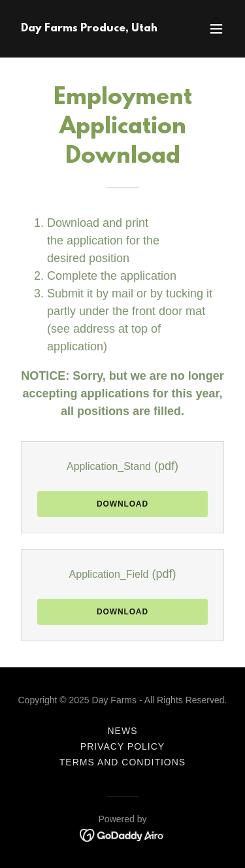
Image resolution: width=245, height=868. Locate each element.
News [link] (123, 731)
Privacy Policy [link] (122, 746)
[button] (216, 29)
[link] (89, 28)
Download (122, 504)
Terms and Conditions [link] (122, 762)
